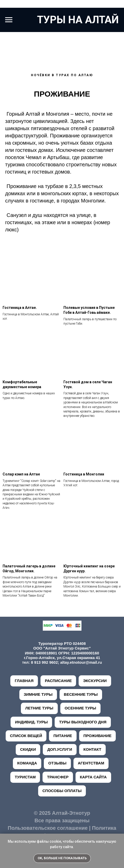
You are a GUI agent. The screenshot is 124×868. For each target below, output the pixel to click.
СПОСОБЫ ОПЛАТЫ (62, 791)
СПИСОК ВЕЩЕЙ (26, 736)
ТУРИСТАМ (25, 777)
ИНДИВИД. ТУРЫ (31, 722)
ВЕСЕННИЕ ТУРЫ (81, 694)
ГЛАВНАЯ (24, 681)
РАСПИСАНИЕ (58, 681)
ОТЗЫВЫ (57, 763)
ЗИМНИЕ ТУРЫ (38, 694)
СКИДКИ (28, 749)
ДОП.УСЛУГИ (60, 749)
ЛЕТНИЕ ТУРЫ (39, 708)
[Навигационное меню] (9, 20)
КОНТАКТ (92, 749)
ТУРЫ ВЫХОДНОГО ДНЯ (83, 722)
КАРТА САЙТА (93, 777)
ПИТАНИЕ (63, 736)
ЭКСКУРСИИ (95, 681)
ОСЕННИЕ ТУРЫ (80, 708)
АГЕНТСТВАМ (91, 763)
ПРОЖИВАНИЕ (98, 736)
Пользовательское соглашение (48, 828)
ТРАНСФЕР (58, 777)
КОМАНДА (27, 763)
